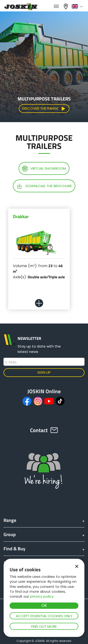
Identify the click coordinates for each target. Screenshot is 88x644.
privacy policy (42, 596)
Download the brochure (44, 186)
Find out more (44, 626)
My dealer (66, 6)
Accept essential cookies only (44, 616)
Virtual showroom (44, 169)
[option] (39, 265)
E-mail (11, 362)
